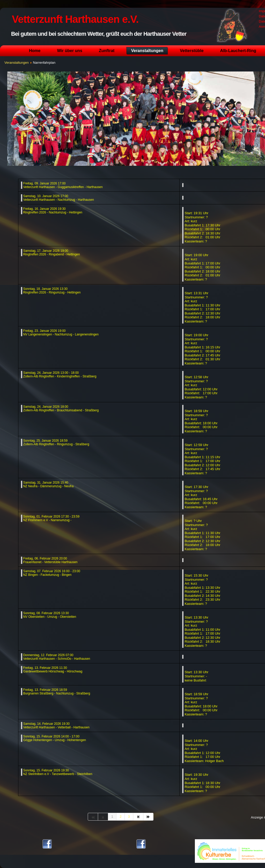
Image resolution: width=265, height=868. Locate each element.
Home (35, 51)
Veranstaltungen (147, 51)
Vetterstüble (192, 51)
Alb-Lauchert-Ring (238, 51)
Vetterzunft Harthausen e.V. (75, 19)
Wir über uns (70, 51)
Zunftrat (107, 51)
